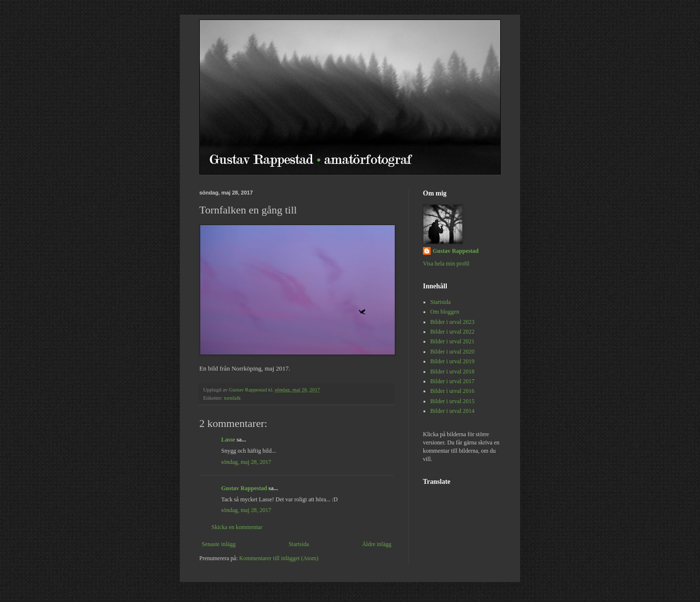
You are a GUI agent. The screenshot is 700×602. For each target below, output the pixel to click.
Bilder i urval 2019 (452, 361)
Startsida (299, 544)
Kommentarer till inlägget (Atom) (279, 558)
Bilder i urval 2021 (452, 341)
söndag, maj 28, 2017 (246, 462)
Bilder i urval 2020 (452, 352)
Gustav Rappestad (244, 488)
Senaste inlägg (219, 544)
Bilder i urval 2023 (452, 322)
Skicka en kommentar (237, 527)
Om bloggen (445, 312)
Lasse (228, 440)
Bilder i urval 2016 (452, 391)
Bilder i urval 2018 (452, 372)
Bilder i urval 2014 (452, 411)
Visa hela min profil (446, 264)
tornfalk (232, 398)
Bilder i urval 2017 (452, 381)
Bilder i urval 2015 (452, 401)
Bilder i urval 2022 (452, 332)
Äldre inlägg (377, 544)
